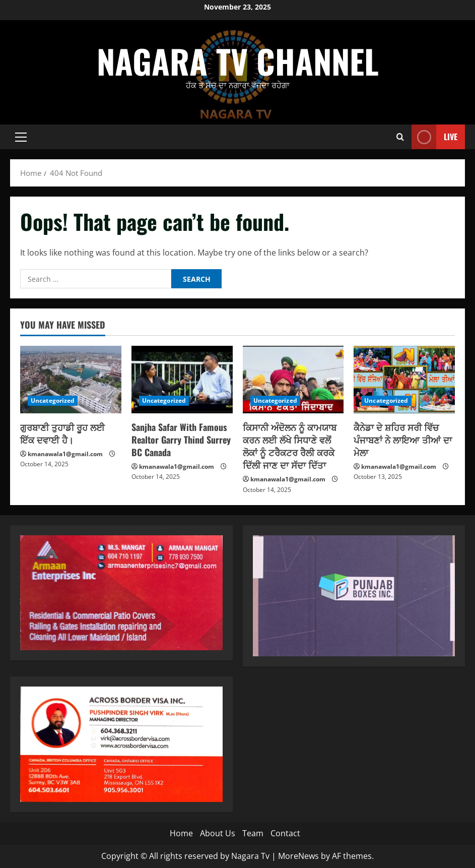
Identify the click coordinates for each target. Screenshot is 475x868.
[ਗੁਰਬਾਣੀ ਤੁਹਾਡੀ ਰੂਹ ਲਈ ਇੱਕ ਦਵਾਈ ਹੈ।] (71, 380)
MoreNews (298, 856)
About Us (218, 833)
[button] (21, 137)
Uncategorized (53, 400)
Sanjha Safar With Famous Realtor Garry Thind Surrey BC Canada (181, 440)
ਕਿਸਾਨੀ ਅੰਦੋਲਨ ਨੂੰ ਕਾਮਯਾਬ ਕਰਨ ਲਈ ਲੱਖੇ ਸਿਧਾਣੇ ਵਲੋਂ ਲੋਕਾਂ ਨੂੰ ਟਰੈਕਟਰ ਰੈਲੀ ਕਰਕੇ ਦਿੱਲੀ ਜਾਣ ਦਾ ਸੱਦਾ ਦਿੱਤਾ (290, 446)
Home (181, 833)
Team (253, 833)
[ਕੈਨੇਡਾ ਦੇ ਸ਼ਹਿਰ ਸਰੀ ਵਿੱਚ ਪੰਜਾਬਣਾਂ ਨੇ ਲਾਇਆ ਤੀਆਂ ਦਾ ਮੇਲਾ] (404, 380)
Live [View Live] (434, 137)
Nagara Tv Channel (238, 61)
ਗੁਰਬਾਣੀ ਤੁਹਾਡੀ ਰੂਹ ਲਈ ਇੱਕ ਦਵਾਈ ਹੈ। (62, 433)
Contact (285, 833)
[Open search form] (400, 137)
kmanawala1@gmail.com (65, 454)
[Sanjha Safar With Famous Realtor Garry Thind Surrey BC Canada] (182, 380)
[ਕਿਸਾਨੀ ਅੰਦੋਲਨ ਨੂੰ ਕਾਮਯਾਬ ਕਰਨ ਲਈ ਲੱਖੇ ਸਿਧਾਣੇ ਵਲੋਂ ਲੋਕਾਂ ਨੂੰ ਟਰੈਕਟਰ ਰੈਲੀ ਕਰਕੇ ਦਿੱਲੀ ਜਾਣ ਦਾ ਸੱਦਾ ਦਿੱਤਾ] (293, 380)
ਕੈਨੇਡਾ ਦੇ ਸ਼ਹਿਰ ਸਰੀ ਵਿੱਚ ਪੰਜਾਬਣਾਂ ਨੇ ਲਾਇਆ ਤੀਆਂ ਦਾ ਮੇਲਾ (403, 440)
